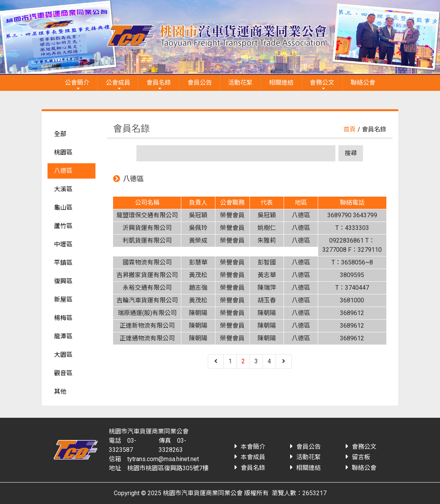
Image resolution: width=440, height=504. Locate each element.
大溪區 (63, 189)
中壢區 (63, 244)
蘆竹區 (63, 226)
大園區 (63, 355)
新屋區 (63, 300)
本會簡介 (253, 447)
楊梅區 (63, 318)
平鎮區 (63, 263)
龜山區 (63, 208)
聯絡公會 (363, 83)
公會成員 (118, 83)
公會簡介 (77, 83)
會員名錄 (159, 83)
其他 (60, 392)
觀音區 (63, 373)
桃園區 (63, 152)
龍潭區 (63, 336)
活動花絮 (240, 83)
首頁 (350, 129)
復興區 (63, 281)
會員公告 (200, 83)
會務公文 (322, 83)
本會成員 (253, 457)
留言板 (361, 457)
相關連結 (281, 83)
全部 (60, 134)
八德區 (63, 171)
